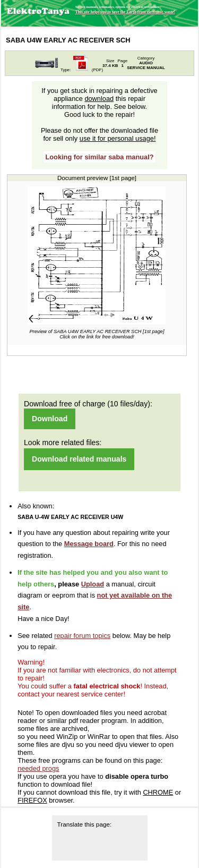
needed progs (38, 768)
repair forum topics (82, 636)
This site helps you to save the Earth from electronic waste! (125, 12)
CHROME (158, 792)
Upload (93, 584)
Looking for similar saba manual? (99, 157)
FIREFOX (32, 800)
